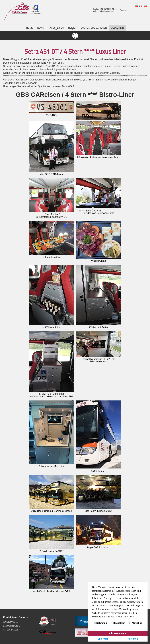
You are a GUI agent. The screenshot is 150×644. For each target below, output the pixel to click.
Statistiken (118, 623)
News (41, 28)
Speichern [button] (103, 639)
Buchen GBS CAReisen (94, 28)
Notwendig (101, 623)
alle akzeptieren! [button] (118, 633)
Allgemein (118, 28)
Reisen (72, 28)
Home (29, 28)
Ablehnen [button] (133, 639)
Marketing (136, 623)
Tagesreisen (56, 28)
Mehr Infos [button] (129, 617)
